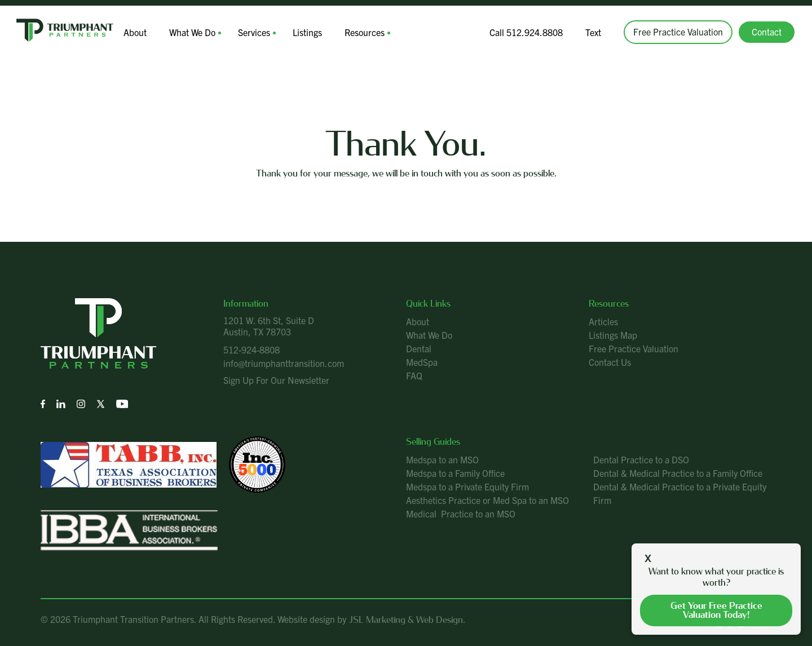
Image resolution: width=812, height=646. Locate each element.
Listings (307, 32)
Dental (419, 348)
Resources (365, 32)
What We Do (192, 32)
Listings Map (613, 335)
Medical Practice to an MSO (461, 514)
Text (593, 32)
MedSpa (422, 362)
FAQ (414, 375)
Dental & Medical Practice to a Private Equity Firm (680, 493)
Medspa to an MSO (442, 459)
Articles (603, 321)
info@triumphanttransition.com (284, 363)
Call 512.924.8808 (526, 32)
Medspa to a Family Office (455, 473)
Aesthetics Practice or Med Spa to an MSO (487, 500)
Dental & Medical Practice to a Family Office (678, 473)
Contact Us (610, 362)
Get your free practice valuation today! (716, 610)
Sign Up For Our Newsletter (276, 380)
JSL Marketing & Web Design (406, 620)
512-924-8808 (251, 349)
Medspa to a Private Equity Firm (467, 486)
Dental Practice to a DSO (641, 459)
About (135, 32)
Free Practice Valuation (678, 32)
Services (254, 32)
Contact (767, 32)
